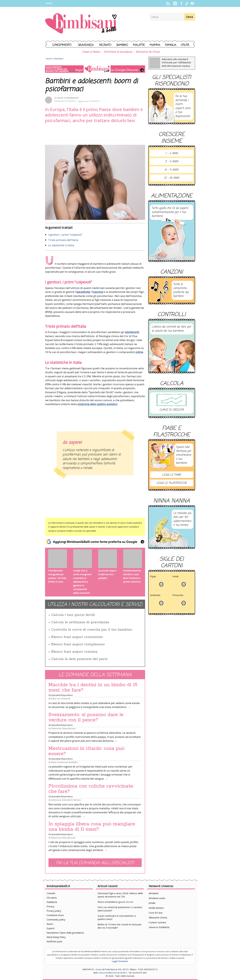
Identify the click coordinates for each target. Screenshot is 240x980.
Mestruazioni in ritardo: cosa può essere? (86, 751)
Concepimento (62, 45)
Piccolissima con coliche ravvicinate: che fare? (91, 789)
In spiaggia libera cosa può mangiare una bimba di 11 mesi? (92, 827)
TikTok (187, 3)
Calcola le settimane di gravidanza (80, 622)
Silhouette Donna (158, 917)
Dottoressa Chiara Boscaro (63, 728)
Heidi (175, 577)
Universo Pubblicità (159, 927)
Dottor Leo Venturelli (60, 699)
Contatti (51, 893)
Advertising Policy (56, 937)
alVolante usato (157, 898)
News (49, 3)
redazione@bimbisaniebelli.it (113, 973)
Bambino (122, 45)
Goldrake (155, 596)
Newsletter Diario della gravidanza (65, 933)
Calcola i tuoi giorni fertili (73, 615)
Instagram (175, 3)
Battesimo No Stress (148, 52)
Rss (168, 3)
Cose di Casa (156, 913)
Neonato (105, 45)
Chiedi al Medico (91, 52)
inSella (152, 903)
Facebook (181, 3)
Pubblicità (52, 902)
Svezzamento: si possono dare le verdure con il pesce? (86, 717)
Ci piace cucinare (157, 922)
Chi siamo (52, 898)
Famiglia (171, 45)
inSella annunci (156, 908)
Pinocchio (178, 596)
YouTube (192, 3)
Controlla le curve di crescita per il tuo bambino (92, 630)
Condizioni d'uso (55, 915)
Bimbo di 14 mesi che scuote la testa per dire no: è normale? (120, 926)
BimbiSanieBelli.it (81, 24)
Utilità (185, 45)
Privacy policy (54, 911)
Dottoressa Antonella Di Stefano (66, 800)
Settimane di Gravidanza (118, 52)
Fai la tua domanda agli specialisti (95, 863)
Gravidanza (86, 45)
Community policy (56, 919)
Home (49, 59)
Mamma (155, 45)
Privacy (51, 906)
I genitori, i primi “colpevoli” (65, 235)
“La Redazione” (71, 98)
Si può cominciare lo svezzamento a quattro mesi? (117, 917)
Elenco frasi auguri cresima (74, 652)
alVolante (154, 893)
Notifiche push (54, 941)
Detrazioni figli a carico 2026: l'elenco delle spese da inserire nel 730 (120, 895)
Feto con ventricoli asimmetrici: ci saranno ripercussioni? (120, 909)
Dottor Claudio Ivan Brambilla (64, 762)
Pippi (153, 577)
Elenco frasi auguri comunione (77, 637)
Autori (50, 924)
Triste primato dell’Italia (63, 240)
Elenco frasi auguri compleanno (78, 644)
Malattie (139, 45)
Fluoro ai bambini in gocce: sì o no (115, 902)
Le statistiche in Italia (61, 245)
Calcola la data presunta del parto (79, 659)
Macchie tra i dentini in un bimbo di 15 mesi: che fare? (93, 687)
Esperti (51, 928)
